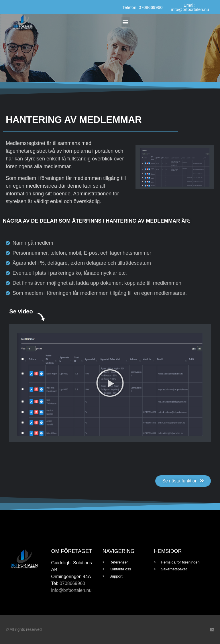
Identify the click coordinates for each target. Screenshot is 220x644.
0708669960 (72, 584)
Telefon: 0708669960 (142, 7)
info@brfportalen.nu (71, 591)
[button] (126, 22)
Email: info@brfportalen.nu (190, 7)
